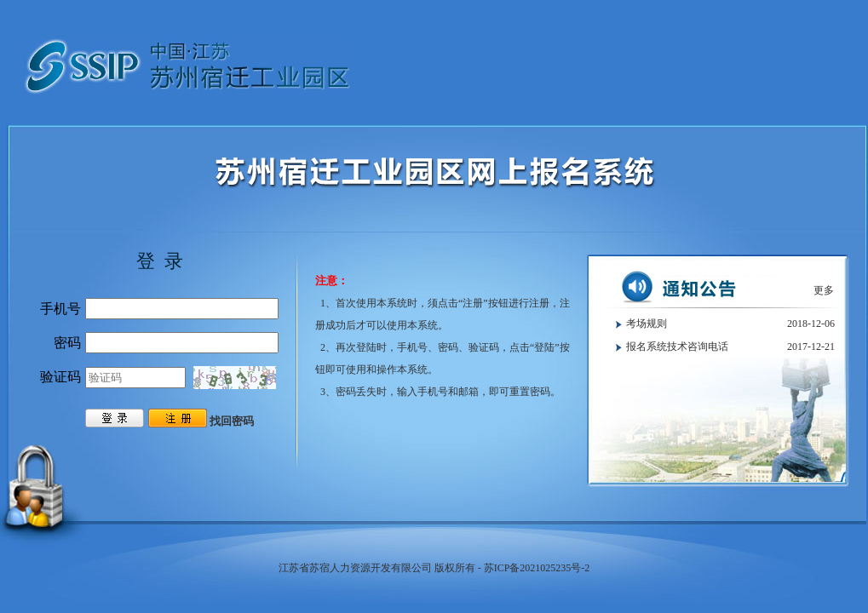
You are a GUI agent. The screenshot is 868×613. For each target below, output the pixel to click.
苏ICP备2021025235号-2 (537, 568)
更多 (824, 290)
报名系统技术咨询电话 (677, 347)
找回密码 (232, 421)
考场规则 (647, 324)
